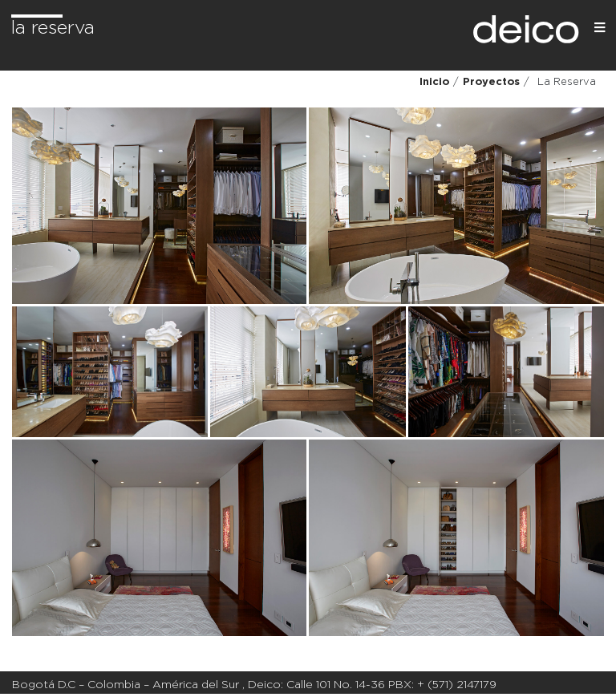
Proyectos (491, 82)
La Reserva (53, 28)
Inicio (434, 82)
